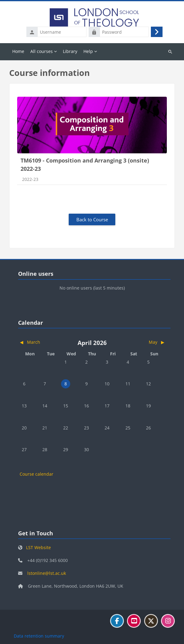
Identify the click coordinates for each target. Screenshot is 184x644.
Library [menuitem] (70, 51)
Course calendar (36, 474)
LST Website (38, 547)
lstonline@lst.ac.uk (47, 573)
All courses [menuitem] (42, 51)
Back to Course (92, 219)
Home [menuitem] (18, 51)
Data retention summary (39, 636)
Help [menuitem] (88, 51)
